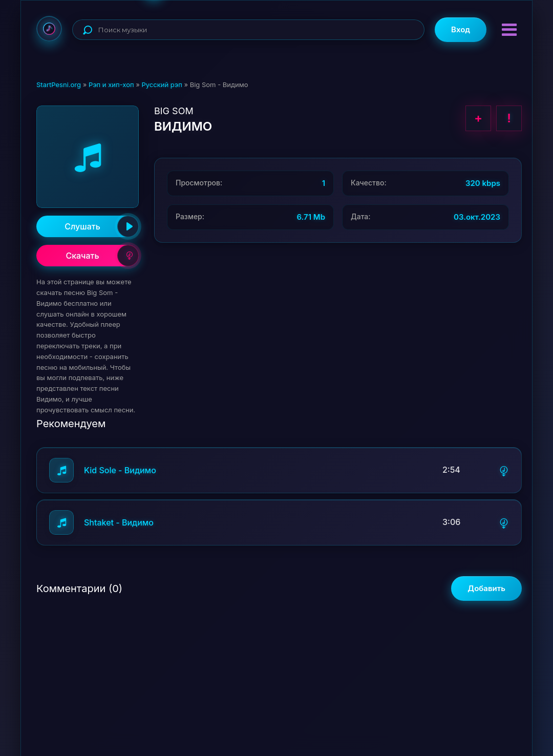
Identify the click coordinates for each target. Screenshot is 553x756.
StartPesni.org (59, 85)
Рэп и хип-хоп (111, 85)
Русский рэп (162, 85)
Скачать (102, 256)
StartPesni (49, 29)
